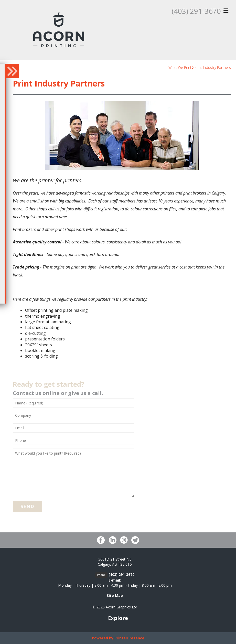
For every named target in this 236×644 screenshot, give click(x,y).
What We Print (180, 67)
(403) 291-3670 (196, 11)
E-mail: (115, 580)
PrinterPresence (129, 638)
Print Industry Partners (213, 67)
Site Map (115, 595)
